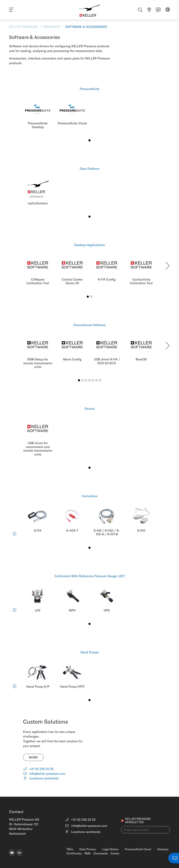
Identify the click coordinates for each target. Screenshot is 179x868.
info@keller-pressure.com (44, 774)
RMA (88, 853)
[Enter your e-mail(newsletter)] (145, 830)
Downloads (101, 853)
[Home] (90, 10)
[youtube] (12, 853)
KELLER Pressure (24, 27)
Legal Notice (110, 849)
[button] (89, 140)
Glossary (163, 849)
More (33, 757)
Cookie (115, 853)
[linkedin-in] (19, 853)
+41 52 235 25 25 (38, 769)
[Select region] (168, 11)
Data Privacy (88, 849)
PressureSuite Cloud (138, 849)
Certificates (74, 853)
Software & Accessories (86, 27)
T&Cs (70, 849)
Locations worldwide (41, 778)
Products (51, 27)
